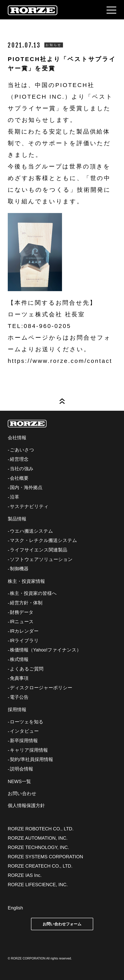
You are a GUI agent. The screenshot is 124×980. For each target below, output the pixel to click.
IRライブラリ (24, 641)
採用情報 (17, 710)
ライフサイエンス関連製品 (39, 550)
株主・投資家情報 (26, 581)
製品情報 (17, 519)
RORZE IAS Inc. (25, 875)
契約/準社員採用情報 (31, 759)
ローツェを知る (27, 722)
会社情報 (17, 438)
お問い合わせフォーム (62, 924)
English (15, 908)
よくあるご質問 (27, 669)
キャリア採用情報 (29, 750)
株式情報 (19, 659)
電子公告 (19, 697)
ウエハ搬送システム (31, 531)
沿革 (15, 497)
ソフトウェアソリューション (41, 559)
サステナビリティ (29, 506)
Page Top (62, 401)
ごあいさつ (22, 450)
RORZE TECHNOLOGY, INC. (38, 847)
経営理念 (19, 459)
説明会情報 (22, 769)
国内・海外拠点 (26, 487)
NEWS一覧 (19, 781)
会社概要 (19, 478)
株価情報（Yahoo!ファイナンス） (46, 650)
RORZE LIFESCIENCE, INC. (38, 885)
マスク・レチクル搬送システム (43, 540)
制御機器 (19, 569)
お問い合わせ (22, 793)
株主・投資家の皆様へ (33, 593)
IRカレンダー (24, 631)
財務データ (22, 612)
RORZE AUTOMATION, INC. (38, 838)
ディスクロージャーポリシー (41, 688)
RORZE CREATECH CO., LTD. (40, 866)
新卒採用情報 (24, 741)
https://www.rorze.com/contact (60, 361)
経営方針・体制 (26, 603)
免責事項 (19, 678)
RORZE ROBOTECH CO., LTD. (41, 829)
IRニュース (22, 622)
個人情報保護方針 (26, 805)
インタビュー (24, 731)
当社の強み (22, 469)
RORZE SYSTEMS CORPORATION (45, 857)
